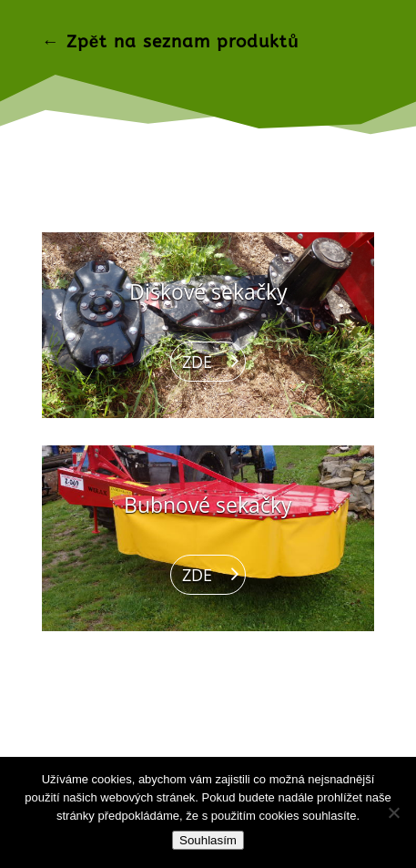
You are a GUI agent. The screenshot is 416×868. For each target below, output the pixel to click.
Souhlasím (208, 840)
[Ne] (393, 812)
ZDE (197, 362)
